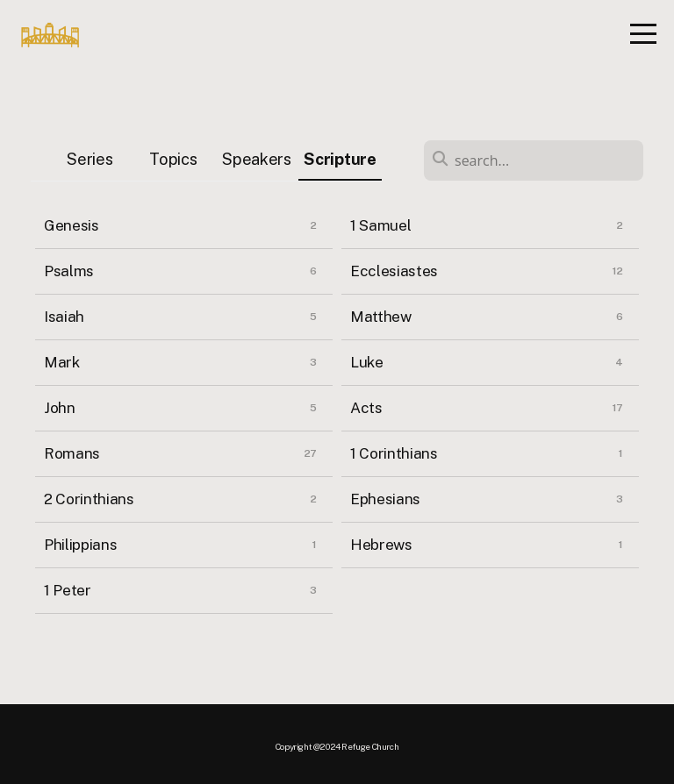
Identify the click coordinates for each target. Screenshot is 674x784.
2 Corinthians (89, 499)
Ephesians (385, 499)
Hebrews (381, 545)
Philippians (80, 545)
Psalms (69, 271)
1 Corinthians (394, 453)
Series (90, 159)
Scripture (340, 159)
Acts (366, 408)
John (60, 408)
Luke (367, 362)
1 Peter (68, 590)
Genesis (72, 225)
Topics (173, 159)
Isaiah (64, 317)
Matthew (381, 317)
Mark (62, 362)
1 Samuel (380, 225)
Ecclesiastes (394, 271)
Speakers (256, 159)
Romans (72, 453)
